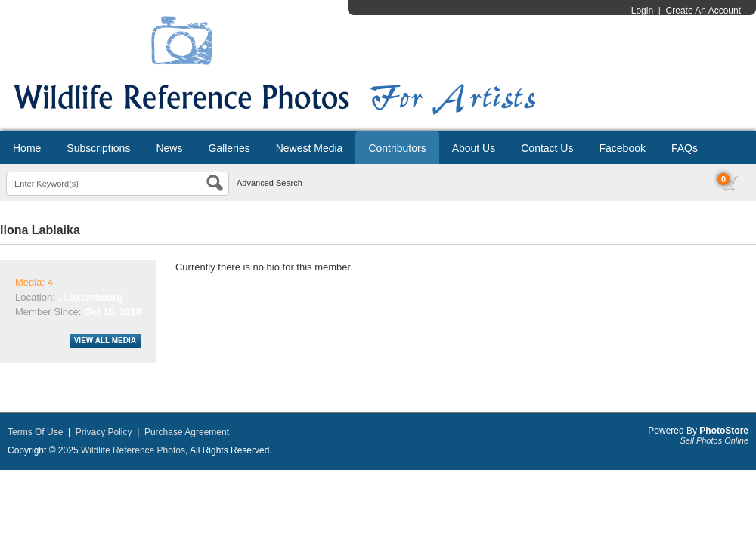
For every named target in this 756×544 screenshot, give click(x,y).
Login (642, 11)
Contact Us (547, 148)
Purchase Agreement (187, 432)
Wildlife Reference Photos (133, 450)
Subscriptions (98, 148)
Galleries (229, 148)
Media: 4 (34, 282)
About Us (474, 148)
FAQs (685, 148)
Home (27, 148)
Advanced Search (270, 183)
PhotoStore (724, 431)
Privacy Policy (104, 432)
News (169, 148)
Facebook (622, 148)
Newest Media (310, 148)
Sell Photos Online (715, 440)
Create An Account (703, 11)
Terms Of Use (35, 432)
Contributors (397, 148)
